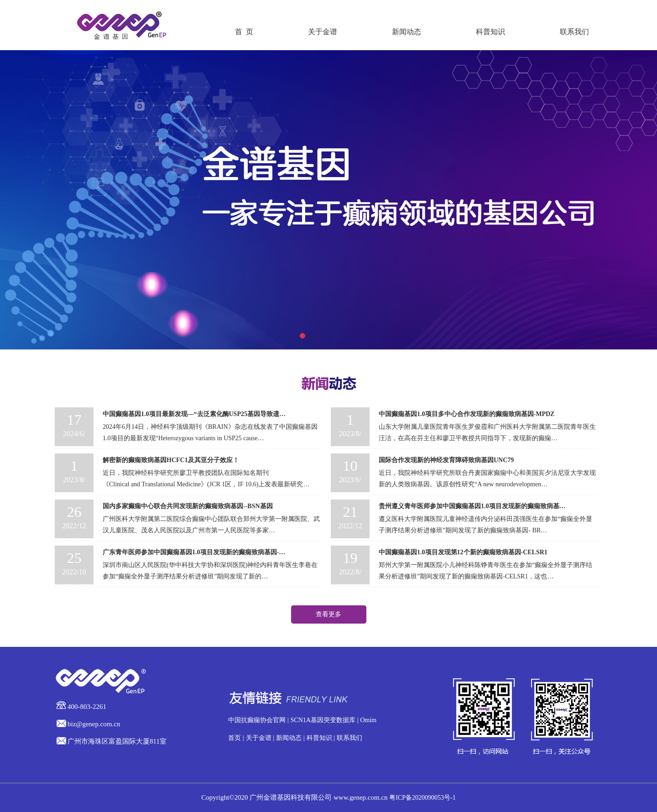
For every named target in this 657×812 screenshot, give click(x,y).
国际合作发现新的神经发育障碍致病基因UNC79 (446, 460)
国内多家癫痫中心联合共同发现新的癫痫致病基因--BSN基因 (188, 506)
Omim (368, 720)
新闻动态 (407, 32)
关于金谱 (323, 32)
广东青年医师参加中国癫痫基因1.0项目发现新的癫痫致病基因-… (194, 552)
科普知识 (490, 32)
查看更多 (328, 614)
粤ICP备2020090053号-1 (422, 798)
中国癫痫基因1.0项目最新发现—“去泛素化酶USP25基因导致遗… (194, 414)
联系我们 (574, 32)
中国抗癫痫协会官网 (257, 720)
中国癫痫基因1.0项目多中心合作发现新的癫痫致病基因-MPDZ (467, 414)
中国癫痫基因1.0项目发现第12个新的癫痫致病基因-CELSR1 (463, 552)
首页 (235, 738)
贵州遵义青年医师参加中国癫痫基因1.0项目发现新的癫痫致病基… (472, 506)
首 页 (244, 32)
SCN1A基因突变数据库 (323, 720)
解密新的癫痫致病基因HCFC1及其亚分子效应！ (171, 460)
